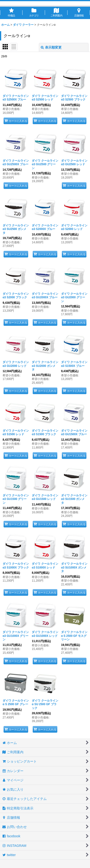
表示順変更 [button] (51, 47)
